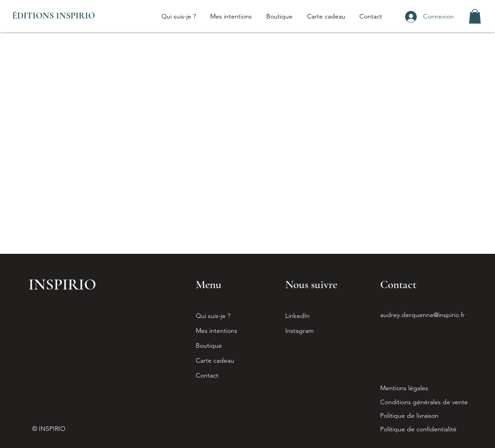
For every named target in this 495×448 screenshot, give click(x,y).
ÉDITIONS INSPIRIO (54, 16)
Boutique (209, 345)
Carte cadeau (215, 360)
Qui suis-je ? (213, 316)
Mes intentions (217, 331)
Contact (207, 375)
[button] (475, 16)
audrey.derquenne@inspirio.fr (422, 315)
